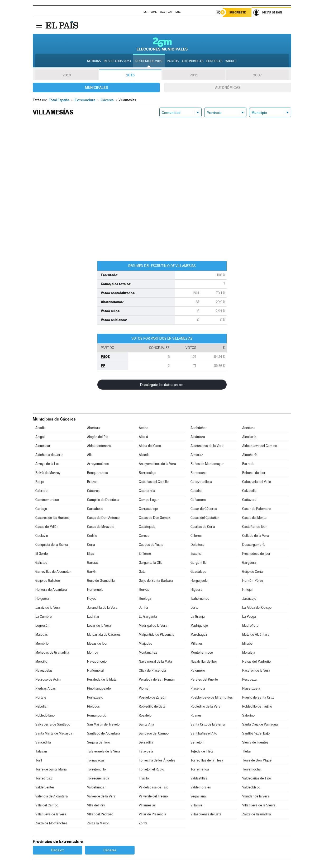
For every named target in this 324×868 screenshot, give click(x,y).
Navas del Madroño (256, 661)
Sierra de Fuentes (255, 742)
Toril (39, 760)
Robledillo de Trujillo (257, 706)
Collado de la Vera (256, 536)
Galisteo (41, 563)
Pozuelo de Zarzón (153, 697)
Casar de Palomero (256, 509)
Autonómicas (228, 87)
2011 (194, 75)
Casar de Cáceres (204, 509)
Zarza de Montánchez (51, 823)
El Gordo (42, 554)
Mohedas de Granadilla (52, 652)
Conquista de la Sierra (52, 545)
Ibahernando (200, 599)
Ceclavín (42, 536)
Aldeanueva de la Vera (207, 446)
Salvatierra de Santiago (53, 724)
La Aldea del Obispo (257, 608)
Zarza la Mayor (98, 823)
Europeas (214, 61)
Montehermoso (202, 652)
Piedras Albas (46, 688)
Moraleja (249, 652)
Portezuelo (95, 697)
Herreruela (95, 590)
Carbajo (41, 509)
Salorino (248, 715)
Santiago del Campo (154, 733)
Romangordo (97, 715)
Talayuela (146, 751)
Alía (90, 455)
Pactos (173, 61)
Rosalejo (145, 715)
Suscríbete (238, 12)
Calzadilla (249, 491)
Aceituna (249, 428)
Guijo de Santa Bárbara (156, 581)
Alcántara (198, 437)
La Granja (198, 617)
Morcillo (41, 661)
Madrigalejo (199, 625)
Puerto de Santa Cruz (258, 697)
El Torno (145, 554)
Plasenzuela (251, 688)
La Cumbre (44, 617)
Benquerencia (97, 473)
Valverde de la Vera (101, 796)
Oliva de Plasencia (152, 670)
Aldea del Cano (150, 446)
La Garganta (148, 617)
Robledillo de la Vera (206, 706)
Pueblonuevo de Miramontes (212, 697)
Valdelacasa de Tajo (154, 787)
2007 (257, 75)
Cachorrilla (147, 491)
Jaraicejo (249, 599)
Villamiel (197, 805)
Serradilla (146, 742)
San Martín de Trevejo (103, 724)
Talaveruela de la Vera (104, 751)
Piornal (144, 688)
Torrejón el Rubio (151, 769)
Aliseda (144, 455)
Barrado (248, 464)
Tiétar (247, 751)
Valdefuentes (45, 787)
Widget (231, 61)
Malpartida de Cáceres (104, 634)
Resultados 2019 (149, 61)
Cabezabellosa (201, 482)
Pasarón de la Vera (256, 670)
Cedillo (92, 536)
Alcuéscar (43, 446)
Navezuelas (44, 670)
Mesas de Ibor (97, 643)
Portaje (41, 697)
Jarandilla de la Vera (102, 608)
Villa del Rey (96, 805)
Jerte (194, 608)
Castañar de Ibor (254, 527)
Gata (142, 572)
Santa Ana (146, 724)
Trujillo (144, 778)
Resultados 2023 (117, 61)
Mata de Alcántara (256, 634)
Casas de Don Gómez (154, 518)
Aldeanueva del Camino (260, 446)
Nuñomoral (95, 670)
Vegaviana (198, 796)
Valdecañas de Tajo (257, 778)
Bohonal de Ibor (254, 473)
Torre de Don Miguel (257, 760)
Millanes (197, 643)
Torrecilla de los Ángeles (157, 760)
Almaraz (197, 455)
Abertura (94, 428)
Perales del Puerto (204, 679)
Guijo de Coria (252, 572)
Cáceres (93, 491)
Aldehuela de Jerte (49, 455)
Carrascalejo (148, 509)
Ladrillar (93, 617)
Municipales (96, 87)
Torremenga (200, 769)
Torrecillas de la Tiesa (207, 760)
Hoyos (92, 599)
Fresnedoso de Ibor (256, 554)
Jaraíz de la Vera (48, 608)
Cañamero (198, 500)
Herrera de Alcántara (51, 590)
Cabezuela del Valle (257, 482)
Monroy (93, 652)
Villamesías (147, 805)
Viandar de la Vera (256, 796)
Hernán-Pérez (253, 581)
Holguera (42, 599)
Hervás (144, 590)
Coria (91, 545)
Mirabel (248, 643)
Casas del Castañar (205, 518)
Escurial (196, 554)
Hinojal (247, 590)
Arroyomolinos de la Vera (157, 464)
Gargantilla (199, 563)
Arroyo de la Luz (47, 464)
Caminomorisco (47, 500)
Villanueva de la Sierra (259, 805)
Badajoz (58, 850)
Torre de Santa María (51, 769)
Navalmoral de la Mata (155, 661)
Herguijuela (199, 581)
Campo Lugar (149, 500)
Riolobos (93, 706)
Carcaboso (95, 509)
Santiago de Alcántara (104, 733)
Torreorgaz (44, 778)
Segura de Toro (99, 742)
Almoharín (250, 455)
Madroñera (250, 625)
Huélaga (145, 599)
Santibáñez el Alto (204, 733)
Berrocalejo (147, 473)
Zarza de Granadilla (257, 814)
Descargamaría (254, 545)
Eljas (90, 554)
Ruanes (196, 715)
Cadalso (196, 491)
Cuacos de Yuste (151, 545)
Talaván (41, 751)
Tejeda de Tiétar (203, 751)
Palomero (198, 670)
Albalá (143, 437)
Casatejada (147, 527)
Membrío (42, 643)
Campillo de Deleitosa (103, 500)
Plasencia (198, 688)
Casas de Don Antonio (103, 518)
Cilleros (196, 536)
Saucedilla (43, 742)
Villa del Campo (47, 805)
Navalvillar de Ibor (204, 661)
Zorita (143, 823)
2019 (67, 75)
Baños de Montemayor (207, 464)
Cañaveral (250, 500)
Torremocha (251, 769)
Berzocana (199, 473)
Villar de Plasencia (153, 814)
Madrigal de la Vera (153, 625)
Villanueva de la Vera (51, 814)
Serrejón (197, 742)
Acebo (144, 428)
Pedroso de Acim (48, 679)
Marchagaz (199, 634)
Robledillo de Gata (152, 706)
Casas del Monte (254, 518)
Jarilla (143, 608)
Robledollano (45, 715)
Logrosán (42, 625)
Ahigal (40, 437)
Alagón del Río (98, 437)
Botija (40, 482)
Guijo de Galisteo (48, 581)
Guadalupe (198, 572)
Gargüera (249, 563)
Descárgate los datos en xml (162, 385)
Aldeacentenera (99, 446)
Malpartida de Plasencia (157, 634)
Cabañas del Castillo (154, 482)
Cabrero (41, 491)
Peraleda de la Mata (102, 679)
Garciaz (93, 563)
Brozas (92, 482)
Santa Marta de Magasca (54, 733)
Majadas (42, 634)
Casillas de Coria (203, 527)
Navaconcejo (97, 661)
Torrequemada (98, 778)
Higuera (196, 590)
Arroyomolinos (98, 464)
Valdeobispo (251, 787)
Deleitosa (197, 545)
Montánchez (148, 652)
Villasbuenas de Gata (206, 814)
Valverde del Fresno (153, 796)
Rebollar (42, 706)
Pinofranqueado (99, 688)
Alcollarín (249, 437)
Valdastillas (199, 778)
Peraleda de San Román (157, 679)
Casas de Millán (47, 527)
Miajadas (145, 643)
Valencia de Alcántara (52, 796)
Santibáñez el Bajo (256, 733)
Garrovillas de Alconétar (53, 572)
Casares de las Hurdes (52, 518)
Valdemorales (201, 787)
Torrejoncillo (96, 769)
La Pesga (249, 617)
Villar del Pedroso (100, 814)
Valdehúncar (96, 787)
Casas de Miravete (101, 527)
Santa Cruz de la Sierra (208, 724)
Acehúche (198, 428)
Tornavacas (96, 760)
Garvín (92, 572)
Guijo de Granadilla (101, 581)
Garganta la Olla (151, 563)
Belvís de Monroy (48, 473)
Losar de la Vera (99, 625)
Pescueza (249, 679)
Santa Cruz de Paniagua (260, 724)
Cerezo (144, 536)
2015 (130, 75)
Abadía (40, 428)
